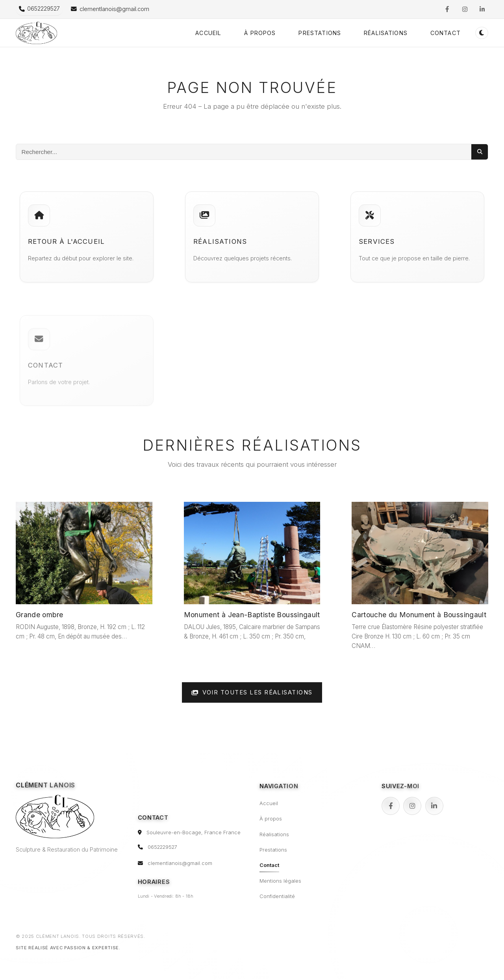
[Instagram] (412, 806)
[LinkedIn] (434, 806)
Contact (446, 33)
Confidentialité (277, 896)
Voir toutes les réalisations (252, 692)
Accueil (208, 33)
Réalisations (386, 33)
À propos (260, 33)
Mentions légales (280, 881)
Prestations (320, 33)
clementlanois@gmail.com (180, 863)
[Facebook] (391, 806)
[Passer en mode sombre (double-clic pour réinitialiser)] (482, 33)
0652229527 (162, 847)
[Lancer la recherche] (480, 152)
